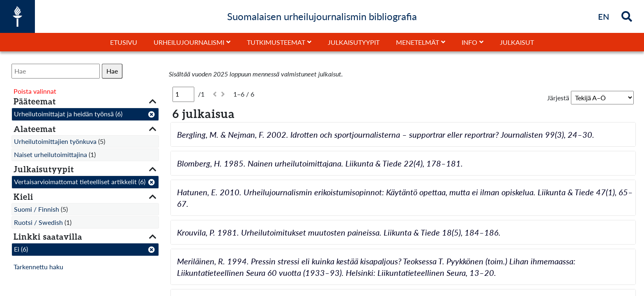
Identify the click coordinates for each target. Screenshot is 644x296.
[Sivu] (183, 94)
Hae (112, 71)
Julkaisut (517, 42)
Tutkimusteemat (276, 42)
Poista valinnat (35, 91)
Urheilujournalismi (189, 42)
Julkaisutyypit (354, 42)
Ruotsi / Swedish (38, 222)
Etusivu (124, 42)
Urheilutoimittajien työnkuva (55, 141)
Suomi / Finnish (37, 209)
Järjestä (558, 98)
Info (469, 42)
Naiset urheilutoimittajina (51, 154)
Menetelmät (417, 42)
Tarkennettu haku (38, 267)
